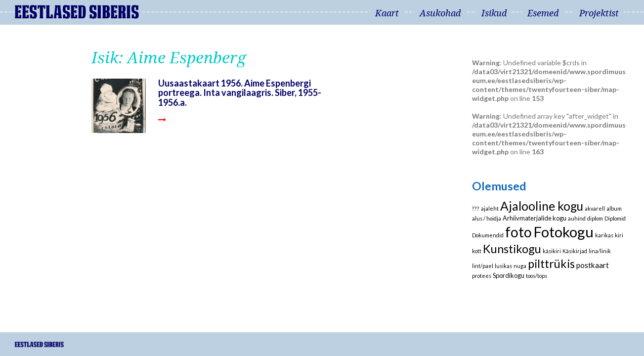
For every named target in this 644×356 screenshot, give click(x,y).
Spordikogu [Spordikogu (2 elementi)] (509, 275)
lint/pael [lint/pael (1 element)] (483, 266)
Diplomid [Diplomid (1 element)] (615, 218)
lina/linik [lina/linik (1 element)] (600, 251)
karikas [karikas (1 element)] (604, 235)
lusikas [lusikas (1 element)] (503, 266)
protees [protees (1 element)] (482, 276)
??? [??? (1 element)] (476, 208)
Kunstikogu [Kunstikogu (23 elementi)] (512, 249)
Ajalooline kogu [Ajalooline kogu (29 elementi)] (542, 206)
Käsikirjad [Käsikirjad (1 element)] (575, 251)
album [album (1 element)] (614, 208)
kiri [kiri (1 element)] (619, 235)
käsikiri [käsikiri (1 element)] (552, 251)
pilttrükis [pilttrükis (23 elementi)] (551, 264)
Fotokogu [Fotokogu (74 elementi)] (563, 232)
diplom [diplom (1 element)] (595, 218)
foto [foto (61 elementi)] (518, 232)
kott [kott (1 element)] (477, 251)
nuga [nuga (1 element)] (520, 266)
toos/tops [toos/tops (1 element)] (537, 276)
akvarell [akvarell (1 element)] (595, 208)
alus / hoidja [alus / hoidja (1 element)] (487, 218)
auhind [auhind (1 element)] (577, 218)
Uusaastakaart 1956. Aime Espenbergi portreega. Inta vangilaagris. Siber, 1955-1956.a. (240, 93)
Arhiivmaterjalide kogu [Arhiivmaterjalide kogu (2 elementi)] (535, 218)
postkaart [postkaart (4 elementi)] (593, 265)
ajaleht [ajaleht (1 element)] (490, 208)
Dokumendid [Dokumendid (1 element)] (488, 235)
